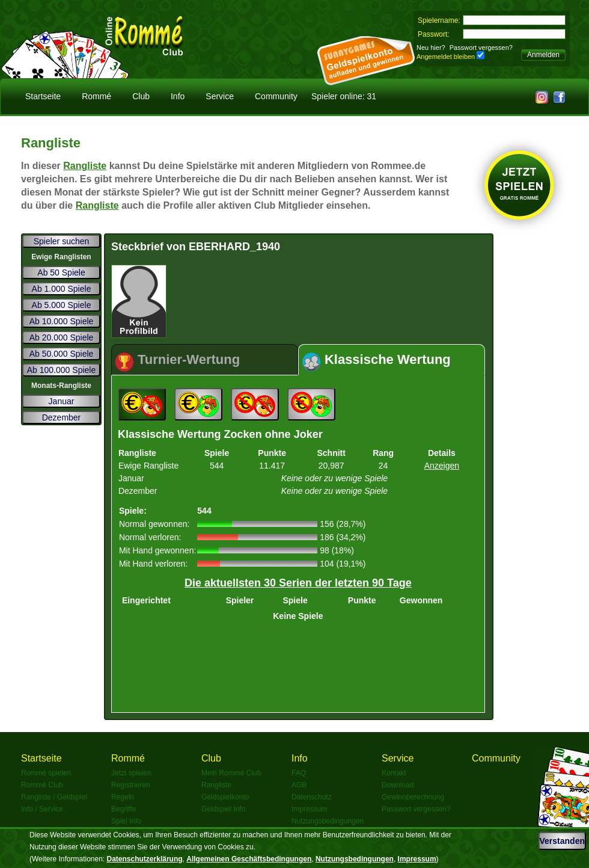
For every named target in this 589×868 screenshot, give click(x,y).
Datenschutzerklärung (145, 859)
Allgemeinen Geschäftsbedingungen (249, 859)
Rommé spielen (46, 773)
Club (141, 96)
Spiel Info (126, 821)
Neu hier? (431, 48)
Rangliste (85, 166)
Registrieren (131, 785)
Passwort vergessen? (481, 48)
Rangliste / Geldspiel (54, 797)
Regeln (123, 797)
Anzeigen (442, 466)
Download (398, 785)
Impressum (309, 809)
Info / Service (42, 809)
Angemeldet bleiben (446, 57)
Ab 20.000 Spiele (62, 337)
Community (276, 96)
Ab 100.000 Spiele (61, 370)
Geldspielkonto (225, 797)
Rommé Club (42, 785)
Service (220, 96)
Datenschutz (312, 797)
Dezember (62, 417)
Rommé (96, 96)
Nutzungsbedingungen (328, 821)
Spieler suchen (62, 241)
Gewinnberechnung (413, 797)
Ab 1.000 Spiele (62, 289)
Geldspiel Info (223, 809)
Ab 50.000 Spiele (62, 354)
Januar (62, 401)
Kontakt (394, 773)
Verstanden (562, 841)
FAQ (299, 773)
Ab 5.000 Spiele (62, 305)
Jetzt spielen (131, 773)
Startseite (43, 96)
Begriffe (124, 809)
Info (178, 96)
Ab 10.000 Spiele (62, 321)
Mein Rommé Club (231, 773)
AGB (299, 785)
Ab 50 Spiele (61, 272)
